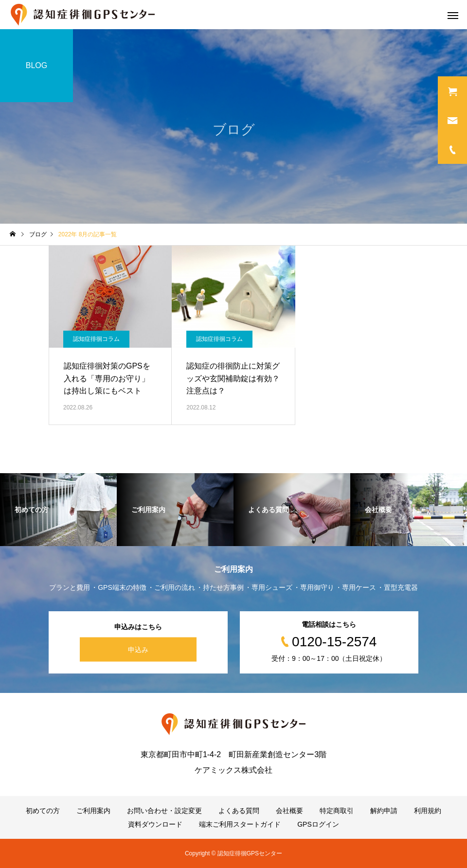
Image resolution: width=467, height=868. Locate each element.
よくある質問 (239, 811)
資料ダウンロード (155, 824)
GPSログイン (318, 824)
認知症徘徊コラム (96, 339)
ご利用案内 (93, 811)
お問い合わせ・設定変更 (164, 811)
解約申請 (384, 811)
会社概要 (289, 811)
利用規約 (428, 811)
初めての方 (43, 811)
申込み (138, 650)
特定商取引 (337, 811)
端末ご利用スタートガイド (240, 824)
